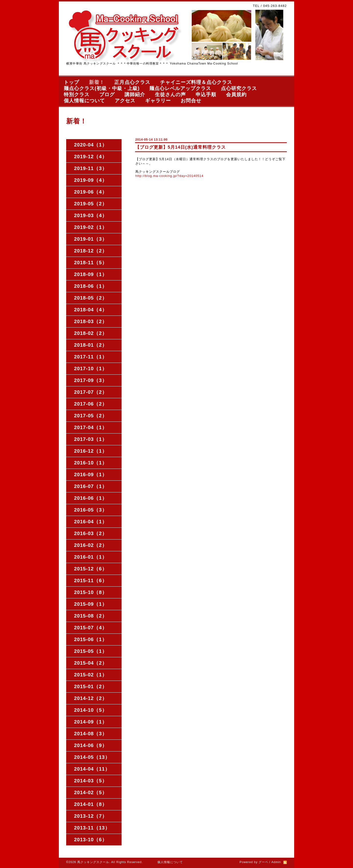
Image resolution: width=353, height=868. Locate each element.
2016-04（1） (91, 522)
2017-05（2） (91, 416)
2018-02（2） (91, 333)
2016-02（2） (91, 545)
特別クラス (77, 94)
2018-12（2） (91, 251)
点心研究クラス (239, 88)
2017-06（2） (91, 404)
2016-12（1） (91, 451)
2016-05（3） (91, 510)
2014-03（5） (91, 781)
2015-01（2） (91, 686)
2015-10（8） (91, 592)
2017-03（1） (91, 439)
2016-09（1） (91, 474)
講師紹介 (135, 94)
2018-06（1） (91, 286)
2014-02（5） (91, 792)
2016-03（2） (91, 533)
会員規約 (236, 94)
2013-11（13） (92, 828)
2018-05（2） (91, 298)
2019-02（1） (91, 227)
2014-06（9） (91, 745)
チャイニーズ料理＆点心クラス (196, 82)
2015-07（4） (91, 628)
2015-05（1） (91, 651)
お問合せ (191, 101)
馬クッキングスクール (93, 862)
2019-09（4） (91, 180)
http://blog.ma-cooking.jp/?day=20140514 (169, 176)
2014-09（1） (91, 722)
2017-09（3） (91, 380)
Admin (276, 862)
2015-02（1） (91, 675)
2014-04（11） (92, 769)
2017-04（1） (91, 427)
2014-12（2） (91, 698)
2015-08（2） (91, 616)
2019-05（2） (91, 204)
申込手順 (206, 94)
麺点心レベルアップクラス (180, 88)
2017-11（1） (91, 357)
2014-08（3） (91, 734)
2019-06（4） (91, 192)
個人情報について (84, 101)
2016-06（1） (91, 498)
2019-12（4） (91, 157)
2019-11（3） (91, 168)
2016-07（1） (91, 486)
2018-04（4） (91, 310)
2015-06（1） (91, 639)
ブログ (107, 94)
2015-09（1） (91, 604)
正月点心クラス (132, 82)
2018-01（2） (91, 345)
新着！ (97, 82)
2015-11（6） (91, 580)
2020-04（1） (91, 145)
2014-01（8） (91, 804)
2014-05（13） (92, 757)
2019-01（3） (91, 239)
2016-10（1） (91, 463)
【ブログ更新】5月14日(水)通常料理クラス (180, 147)
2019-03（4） (91, 215)
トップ (71, 82)
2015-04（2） (91, 663)
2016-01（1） (91, 557)
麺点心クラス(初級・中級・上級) (102, 88)
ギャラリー (158, 101)
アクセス (125, 101)
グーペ (263, 862)
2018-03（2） (91, 321)
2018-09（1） (91, 274)
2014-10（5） (91, 710)
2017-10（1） (91, 368)
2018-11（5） (91, 263)
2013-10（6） (91, 840)
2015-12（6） (91, 569)
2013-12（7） (91, 816)
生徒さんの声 (170, 94)
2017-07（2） (91, 392)
